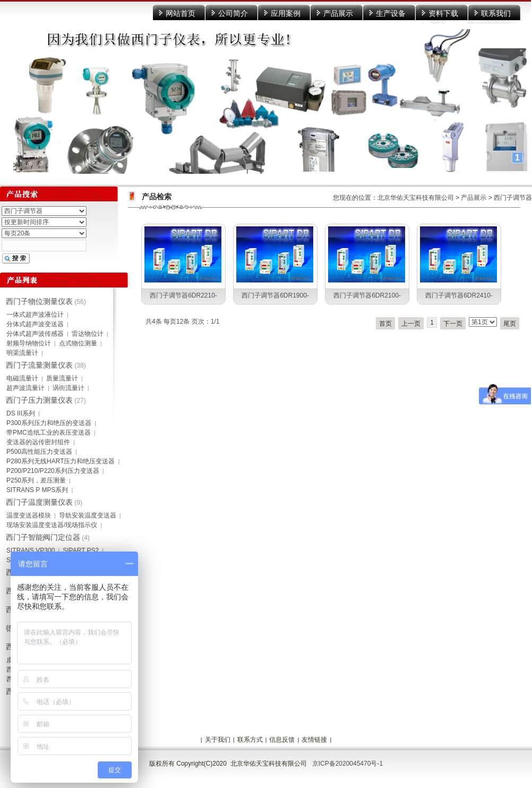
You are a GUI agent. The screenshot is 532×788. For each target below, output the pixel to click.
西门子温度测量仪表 (39, 502)
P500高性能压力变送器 (39, 452)
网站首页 (181, 13)
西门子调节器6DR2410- (459, 295)
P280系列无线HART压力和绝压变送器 (61, 461)
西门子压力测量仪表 (39, 400)
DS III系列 (21, 413)
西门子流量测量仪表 (39, 365)
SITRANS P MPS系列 (37, 490)
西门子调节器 (513, 198)
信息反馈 (282, 740)
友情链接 (314, 740)
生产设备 (391, 13)
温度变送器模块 (29, 515)
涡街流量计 (68, 388)
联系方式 (250, 740)
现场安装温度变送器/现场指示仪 (52, 525)
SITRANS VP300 (31, 550)
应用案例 (286, 13)
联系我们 (496, 13)
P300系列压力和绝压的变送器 (49, 423)
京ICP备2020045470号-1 (347, 764)
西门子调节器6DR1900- (275, 295)
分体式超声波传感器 (35, 334)
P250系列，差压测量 (36, 480)
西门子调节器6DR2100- (367, 295)
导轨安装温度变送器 (88, 515)
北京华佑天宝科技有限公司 (416, 198)
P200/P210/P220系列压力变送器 (53, 471)
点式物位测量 (78, 343)
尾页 (510, 324)
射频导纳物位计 (29, 343)
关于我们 (218, 740)
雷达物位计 (88, 334)
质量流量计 (62, 378)
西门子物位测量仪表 (39, 301)
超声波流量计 (25, 388)
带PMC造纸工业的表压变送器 (49, 433)
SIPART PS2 (81, 550)
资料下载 (443, 13)
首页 (385, 324)
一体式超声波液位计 (35, 315)
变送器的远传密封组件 (38, 442)
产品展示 (338, 13)
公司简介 (233, 13)
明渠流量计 (22, 353)
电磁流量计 (22, 378)
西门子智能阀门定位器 (43, 537)
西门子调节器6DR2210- (183, 295)
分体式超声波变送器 (35, 324)
